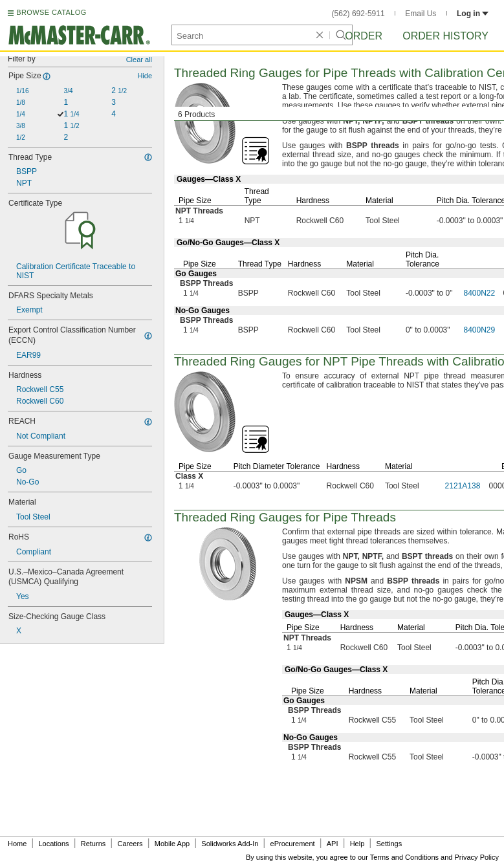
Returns (93, 844)
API (333, 844)
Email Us (421, 14)
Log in (473, 14)
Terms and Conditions (404, 857)
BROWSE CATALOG (51, 12)
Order (364, 36)
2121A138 (463, 486)
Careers (130, 844)
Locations (54, 844)
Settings (389, 844)
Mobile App (172, 844)
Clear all (139, 60)
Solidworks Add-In (230, 844)
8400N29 (480, 330)
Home (17, 844)
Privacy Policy (477, 857)
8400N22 (480, 293)
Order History (445, 36)
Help (357, 844)
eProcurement (293, 844)
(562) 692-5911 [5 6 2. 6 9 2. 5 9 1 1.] (358, 14)
